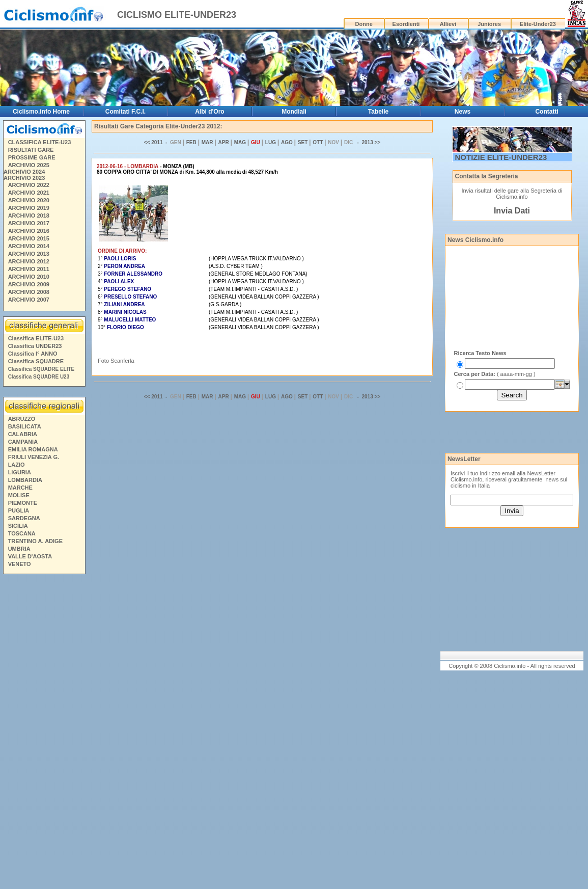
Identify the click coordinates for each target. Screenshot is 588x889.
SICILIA (18, 526)
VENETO (20, 564)
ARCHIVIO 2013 (29, 254)
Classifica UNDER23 (35, 346)
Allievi (448, 24)
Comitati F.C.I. (125, 112)
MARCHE (20, 488)
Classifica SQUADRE (36, 361)
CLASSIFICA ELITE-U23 (40, 142)
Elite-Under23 (538, 24)
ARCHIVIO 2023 (24, 178)
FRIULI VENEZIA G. (34, 457)
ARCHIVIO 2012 (29, 261)
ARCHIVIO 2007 (29, 300)
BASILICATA (25, 426)
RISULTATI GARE (31, 150)
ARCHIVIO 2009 (29, 284)
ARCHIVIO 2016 (29, 231)
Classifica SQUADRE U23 (39, 377)
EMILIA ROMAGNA (33, 449)
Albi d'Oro (210, 112)
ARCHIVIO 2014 (29, 246)
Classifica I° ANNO (33, 354)
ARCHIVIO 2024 (24, 172)
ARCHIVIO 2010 (29, 277)
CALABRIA (23, 434)
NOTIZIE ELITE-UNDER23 (501, 157)
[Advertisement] (44, 733)
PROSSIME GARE (32, 157)
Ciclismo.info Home (41, 112)
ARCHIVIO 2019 (29, 208)
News (463, 112)
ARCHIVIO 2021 (29, 193)
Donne (364, 24)
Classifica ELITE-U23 (36, 338)
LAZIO (17, 465)
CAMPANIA (23, 442)
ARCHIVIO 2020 (29, 200)
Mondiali (294, 112)
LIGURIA (20, 472)
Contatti (547, 112)
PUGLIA (19, 510)
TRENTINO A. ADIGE (35, 541)
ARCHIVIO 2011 (29, 269)
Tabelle (378, 112)
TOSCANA (22, 533)
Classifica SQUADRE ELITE (41, 369)
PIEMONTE (23, 503)
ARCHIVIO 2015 (29, 238)
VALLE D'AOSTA (30, 556)
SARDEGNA (24, 518)
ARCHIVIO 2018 (29, 215)
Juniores (489, 24)
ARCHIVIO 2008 (29, 292)
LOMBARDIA (25, 480)
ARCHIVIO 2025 (29, 165)
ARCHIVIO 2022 (29, 185)
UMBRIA (19, 549)
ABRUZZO (22, 419)
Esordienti (406, 24)
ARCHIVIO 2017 (29, 223)
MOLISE (19, 495)
